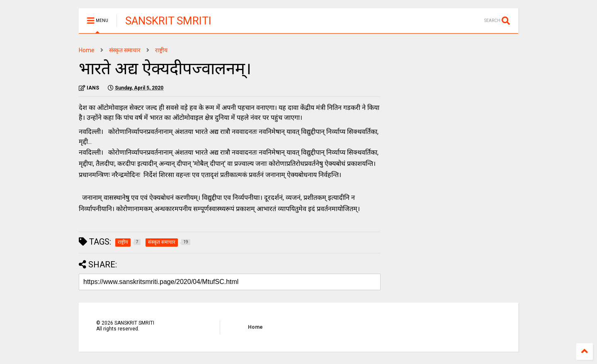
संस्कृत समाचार (125, 50)
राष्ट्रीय (161, 50)
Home (87, 50)
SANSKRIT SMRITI (168, 21)
